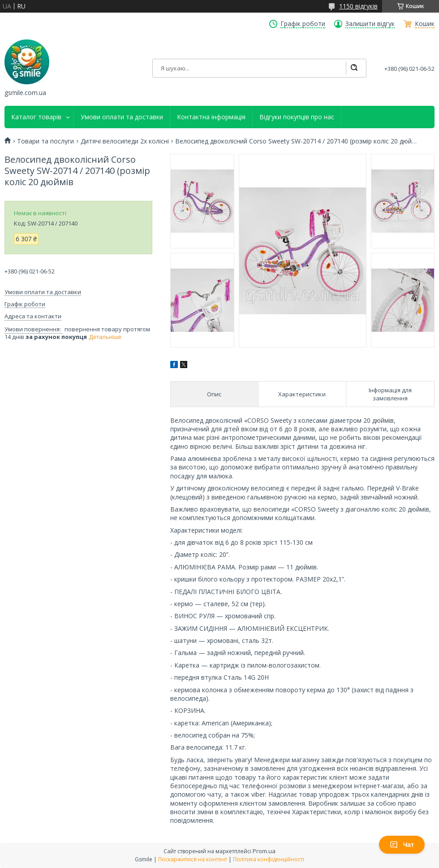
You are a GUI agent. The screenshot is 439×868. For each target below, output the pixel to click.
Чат (402, 845)
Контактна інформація (211, 117)
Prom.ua (264, 851)
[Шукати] (354, 68)
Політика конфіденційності (269, 859)
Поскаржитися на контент (193, 859)
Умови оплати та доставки (122, 117)
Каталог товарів (36, 117)
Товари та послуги (45, 141)
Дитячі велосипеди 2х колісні (125, 141)
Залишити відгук (370, 24)
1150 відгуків (358, 6)
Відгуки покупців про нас (297, 117)
